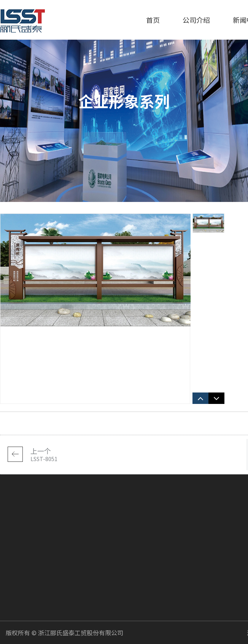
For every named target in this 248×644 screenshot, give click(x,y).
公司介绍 (196, 20)
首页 (153, 20)
